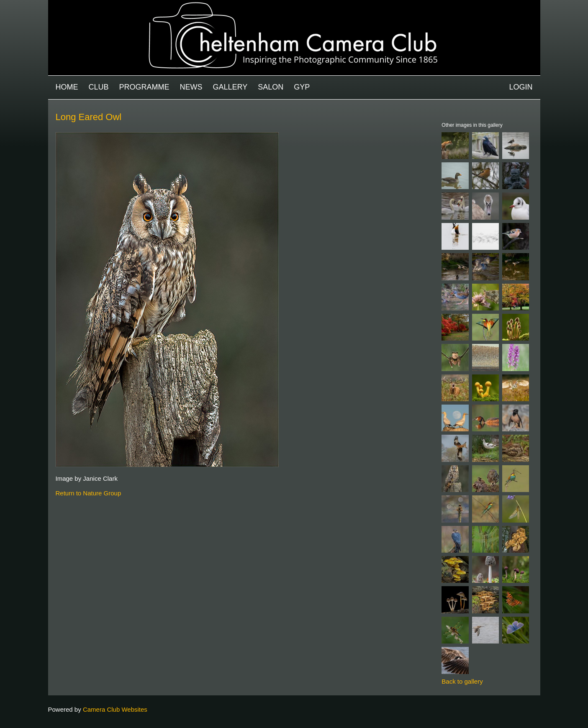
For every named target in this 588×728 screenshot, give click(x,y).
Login (521, 87)
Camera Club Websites (115, 709)
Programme (144, 87)
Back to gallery (462, 681)
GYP (302, 87)
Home (67, 87)
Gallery (230, 87)
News (191, 87)
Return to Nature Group (89, 493)
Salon (271, 87)
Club (99, 87)
